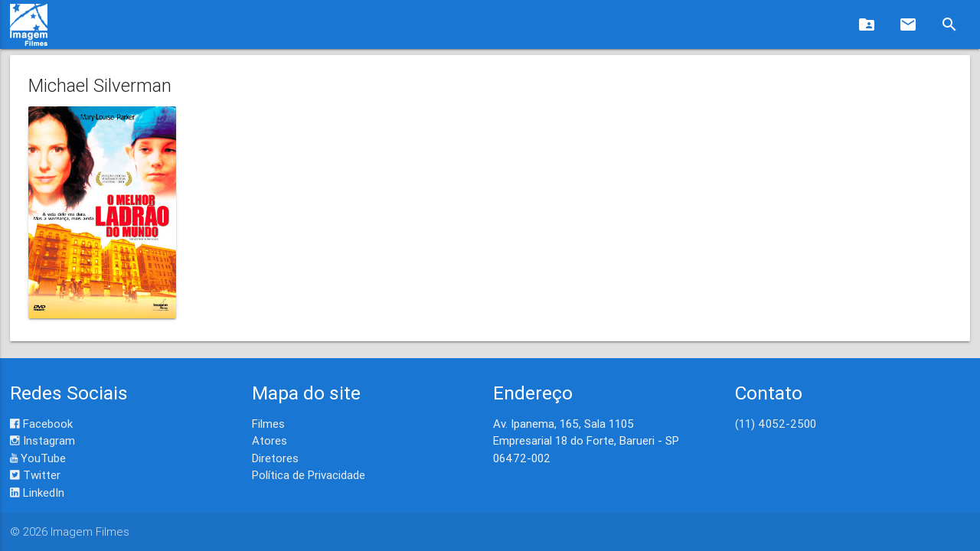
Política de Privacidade (309, 475)
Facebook (41, 424)
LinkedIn (37, 492)
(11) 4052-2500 (776, 424)
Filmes (268, 424)
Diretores (275, 458)
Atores (269, 440)
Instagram (42, 440)
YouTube (38, 458)
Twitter (35, 475)
